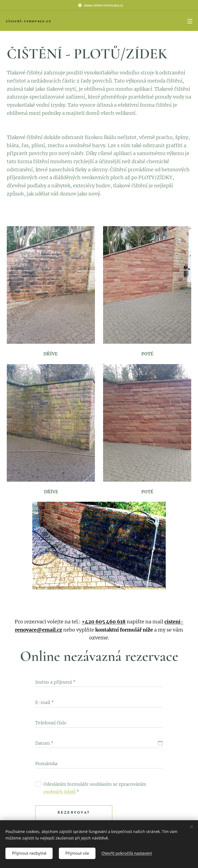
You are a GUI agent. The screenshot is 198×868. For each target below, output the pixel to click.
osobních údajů (60, 792)
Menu (190, 21)
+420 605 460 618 (104, 622)
